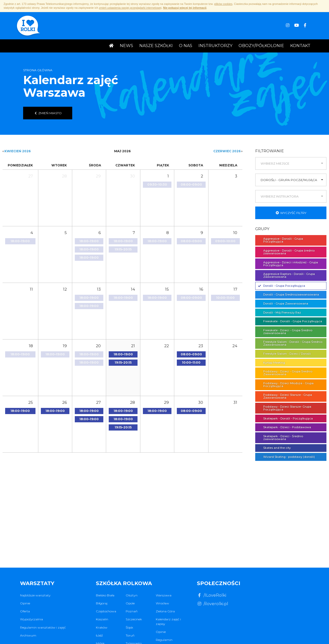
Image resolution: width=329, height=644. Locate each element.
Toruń (130, 635)
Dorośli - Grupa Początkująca (282, 286)
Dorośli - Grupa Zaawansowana (283, 303)
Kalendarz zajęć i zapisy (168, 621)
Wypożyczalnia (31, 619)
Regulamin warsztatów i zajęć (43, 627)
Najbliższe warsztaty (35, 595)
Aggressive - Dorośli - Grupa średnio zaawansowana (286, 252)
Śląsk (129, 627)
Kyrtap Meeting (272, 363)
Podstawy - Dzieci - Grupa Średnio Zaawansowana (285, 373)
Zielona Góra (165, 611)
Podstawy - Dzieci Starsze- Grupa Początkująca (285, 408)
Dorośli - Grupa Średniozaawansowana (289, 294)
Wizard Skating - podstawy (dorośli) (286, 457)
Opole (130, 603)
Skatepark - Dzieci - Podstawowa (285, 427)
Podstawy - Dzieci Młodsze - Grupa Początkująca (286, 385)
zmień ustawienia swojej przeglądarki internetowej (130, 8)
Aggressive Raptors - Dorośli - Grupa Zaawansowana (286, 275)
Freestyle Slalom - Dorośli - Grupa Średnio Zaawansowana (290, 343)
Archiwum (28, 635)
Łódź (99, 635)
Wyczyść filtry (291, 213)
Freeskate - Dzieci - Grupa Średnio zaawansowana (285, 332)
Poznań (132, 611)
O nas (186, 46)
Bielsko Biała (105, 595)
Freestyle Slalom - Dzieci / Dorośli (284, 354)
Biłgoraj (102, 603)
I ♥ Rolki (28, 26)
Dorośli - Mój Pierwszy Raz (280, 312)
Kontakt (300, 46)
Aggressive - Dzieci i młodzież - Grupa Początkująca (288, 264)
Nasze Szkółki (156, 46)
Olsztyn (132, 595)
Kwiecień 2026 (17, 151)
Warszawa (164, 595)
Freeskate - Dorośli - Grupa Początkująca (290, 321)
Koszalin (102, 619)
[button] (291, 163)
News (126, 46)
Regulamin (164, 640)
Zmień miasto (48, 113)
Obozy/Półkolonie (261, 46)
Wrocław (162, 603)
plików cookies (223, 4)
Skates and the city (274, 448)
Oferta (25, 611)
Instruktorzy (215, 46)
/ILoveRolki (212, 595)
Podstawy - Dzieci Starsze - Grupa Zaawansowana (285, 396)
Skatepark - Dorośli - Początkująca (285, 418)
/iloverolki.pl (213, 604)
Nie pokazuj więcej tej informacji (185, 8)
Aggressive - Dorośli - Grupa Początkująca (281, 240)
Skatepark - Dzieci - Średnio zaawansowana (281, 438)
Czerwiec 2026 (227, 151)
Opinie (25, 603)
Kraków (102, 627)
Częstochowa (106, 611)
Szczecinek (134, 619)
